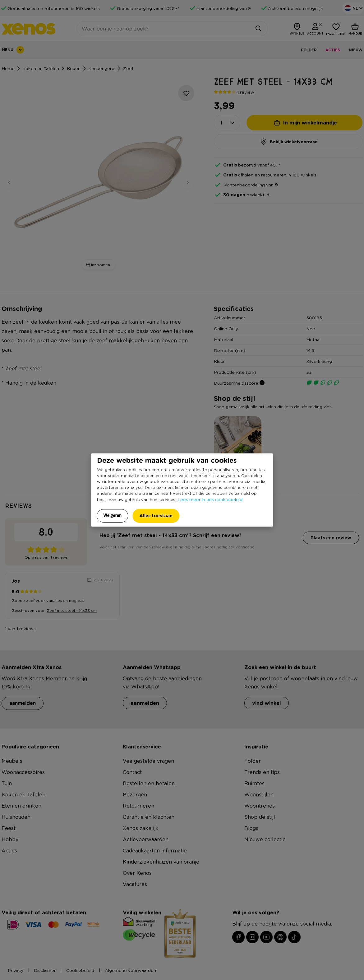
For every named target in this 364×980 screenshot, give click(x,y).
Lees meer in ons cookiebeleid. (210, 499)
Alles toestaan (156, 516)
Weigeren (113, 515)
